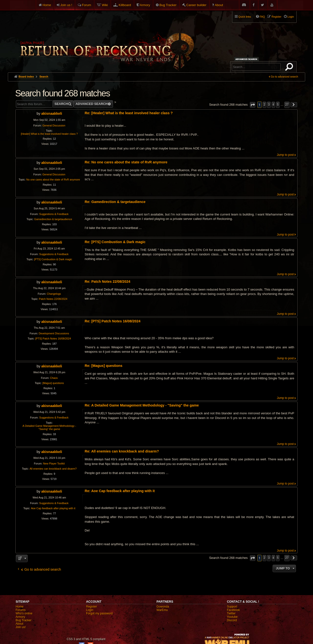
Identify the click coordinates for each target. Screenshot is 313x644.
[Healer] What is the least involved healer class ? (49, 134)
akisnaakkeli (52, 113)
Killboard (125, 5)
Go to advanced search (284, 77)
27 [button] (287, 105)
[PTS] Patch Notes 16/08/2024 (53, 339)
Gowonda (163, 607)
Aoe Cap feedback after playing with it (53, 508)
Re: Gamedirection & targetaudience (115, 202)
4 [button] (274, 105)
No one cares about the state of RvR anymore (53, 180)
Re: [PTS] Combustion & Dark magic (115, 242)
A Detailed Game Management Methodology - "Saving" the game (49, 427)
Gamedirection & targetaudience (53, 219)
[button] (253, 105)
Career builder (196, 5)
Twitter (231, 613)
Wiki (105, 5)
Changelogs (54, 294)
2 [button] (264, 105)
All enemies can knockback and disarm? (53, 469)
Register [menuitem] (276, 17)
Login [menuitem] (291, 17)
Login (90, 610)
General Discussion (54, 125)
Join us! (21, 627)
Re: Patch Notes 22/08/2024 (107, 282)
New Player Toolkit (54, 463)
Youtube (232, 617)
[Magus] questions (53, 383)
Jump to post (285, 155)
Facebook (233, 610)
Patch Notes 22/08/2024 (53, 299)
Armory (145, 5)
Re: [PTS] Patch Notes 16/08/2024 (112, 321)
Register (92, 607)
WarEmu (162, 610)
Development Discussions (54, 333)
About (219, 5)
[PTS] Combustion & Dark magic (53, 259)
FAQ (262, 17)
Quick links (245, 17)
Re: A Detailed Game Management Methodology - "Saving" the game (142, 405)
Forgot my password (99, 613)
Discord (232, 620)
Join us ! (66, 5)
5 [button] (278, 105)
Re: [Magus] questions (103, 366)
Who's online (24, 613)
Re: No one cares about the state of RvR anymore (126, 162)
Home (47, 5)
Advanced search (247, 59)
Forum (87, 5)
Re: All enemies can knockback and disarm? (122, 451)
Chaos (54, 378)
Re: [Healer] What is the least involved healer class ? (129, 113)
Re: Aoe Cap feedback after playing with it (120, 491)
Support (232, 607)
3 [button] (269, 105)
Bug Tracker (168, 5)
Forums (21, 610)
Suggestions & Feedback (54, 214)
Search (290, 68)
